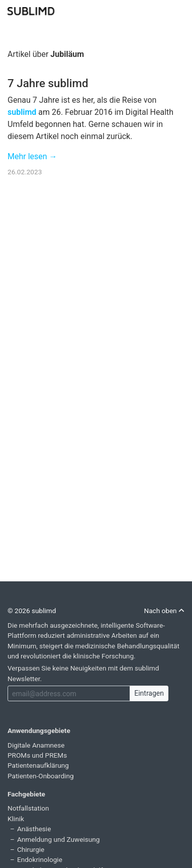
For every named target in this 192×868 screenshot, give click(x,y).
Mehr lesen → (32, 156)
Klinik (16, 819)
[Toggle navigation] (178, 10)
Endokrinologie (40, 859)
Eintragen (149, 693)
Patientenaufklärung (38, 765)
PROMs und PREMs (37, 755)
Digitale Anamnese (36, 745)
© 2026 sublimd (32, 611)
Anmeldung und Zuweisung (58, 839)
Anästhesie (34, 829)
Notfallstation (28, 808)
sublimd (22, 112)
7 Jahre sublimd (48, 83)
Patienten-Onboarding (41, 776)
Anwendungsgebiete (39, 730)
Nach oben (164, 611)
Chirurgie (31, 849)
